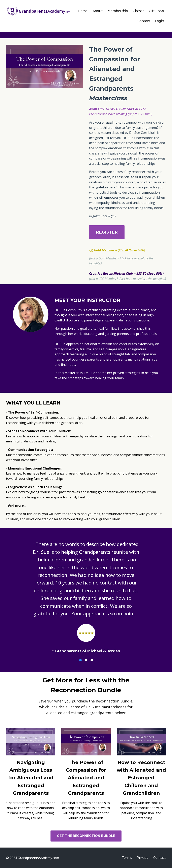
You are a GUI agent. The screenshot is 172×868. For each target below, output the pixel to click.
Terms (127, 858)
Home (83, 11)
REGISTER (107, 232)
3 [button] (92, 660)
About (98, 11)
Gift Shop (156, 11)
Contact (144, 21)
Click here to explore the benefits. (142, 279)
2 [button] (86, 660)
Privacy (142, 858)
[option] (86, 594)
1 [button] (80, 660)
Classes (138, 11)
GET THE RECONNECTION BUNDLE (86, 836)
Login (160, 21)
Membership (118, 11)
